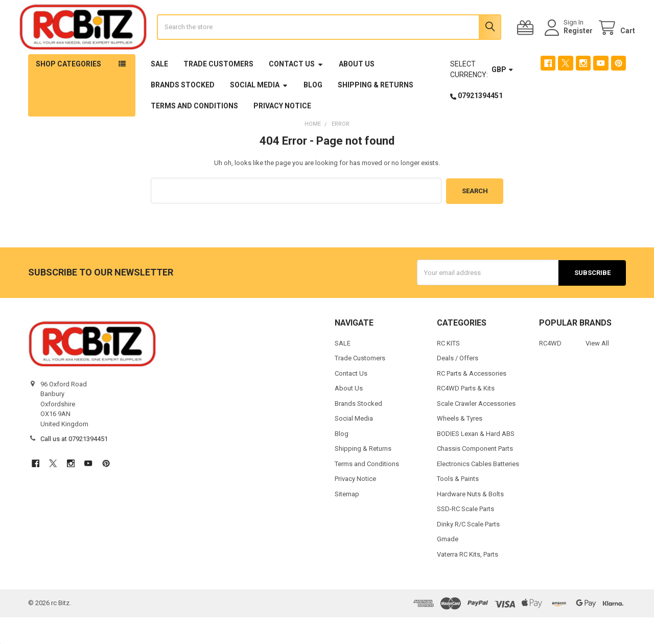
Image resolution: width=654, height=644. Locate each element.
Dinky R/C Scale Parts (468, 551)
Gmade (448, 566)
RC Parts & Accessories (472, 400)
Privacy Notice (282, 133)
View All (597, 370)
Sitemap (347, 521)
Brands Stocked (183, 112)
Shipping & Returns (376, 112)
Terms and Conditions (194, 133)
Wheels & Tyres (460, 445)
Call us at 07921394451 (74, 465)
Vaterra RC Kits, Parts (468, 581)
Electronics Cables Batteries (478, 490)
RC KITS (448, 370)
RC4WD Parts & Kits (466, 415)
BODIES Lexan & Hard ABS (476, 460)
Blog (313, 112)
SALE (159, 91)
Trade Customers (218, 91)
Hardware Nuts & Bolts (470, 521)
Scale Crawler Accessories (476, 430)
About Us (357, 91)
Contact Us (296, 91)
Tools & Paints (458, 505)
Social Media (259, 112)
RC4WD (550, 370)
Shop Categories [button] (68, 91)
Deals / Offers (458, 385)
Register (569, 44)
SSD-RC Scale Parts (465, 535)
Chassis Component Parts (475, 475)
